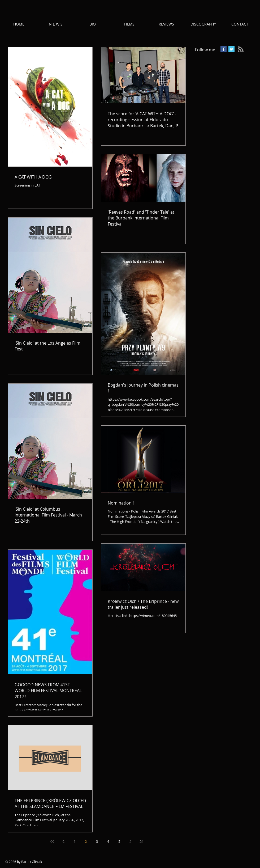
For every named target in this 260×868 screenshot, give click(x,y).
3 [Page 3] (97, 841)
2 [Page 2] (86, 841)
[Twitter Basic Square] (231, 49)
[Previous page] (63, 841)
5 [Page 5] (119, 841)
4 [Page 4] (108, 841)
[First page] (52, 841)
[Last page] (141, 841)
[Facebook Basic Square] (224, 49)
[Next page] (130, 841)
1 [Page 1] (75, 841)
